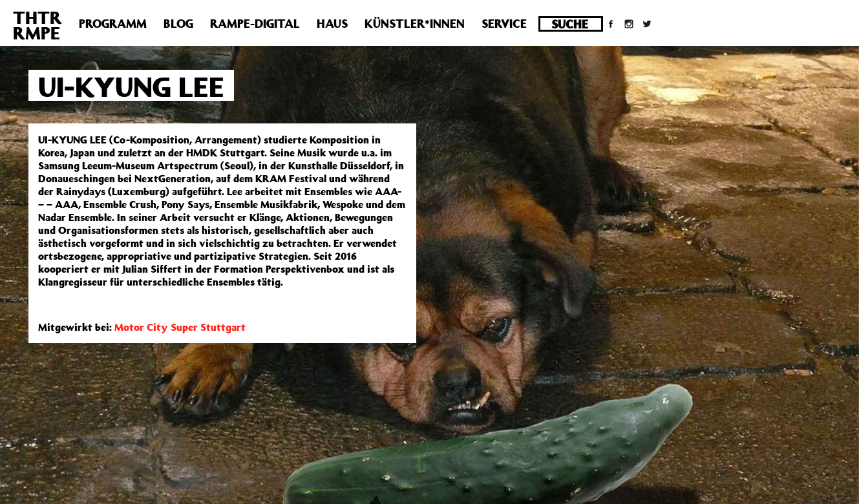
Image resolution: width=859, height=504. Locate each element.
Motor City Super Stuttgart (180, 327)
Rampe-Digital (255, 23)
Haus (332, 23)
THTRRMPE (37, 25)
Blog (178, 23)
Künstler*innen (415, 23)
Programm (113, 23)
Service (504, 23)
